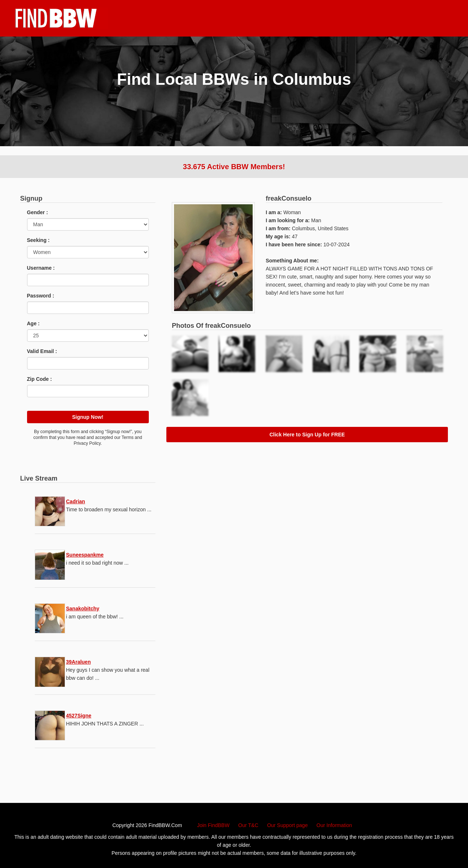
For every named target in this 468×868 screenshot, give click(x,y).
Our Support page (287, 825)
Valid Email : (42, 351)
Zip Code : (39, 379)
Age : (33, 323)
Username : (41, 268)
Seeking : (38, 240)
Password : (41, 296)
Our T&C (248, 825)
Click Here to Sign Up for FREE (307, 435)
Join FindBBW (213, 825)
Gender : (38, 212)
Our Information (334, 825)
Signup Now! (88, 417)
